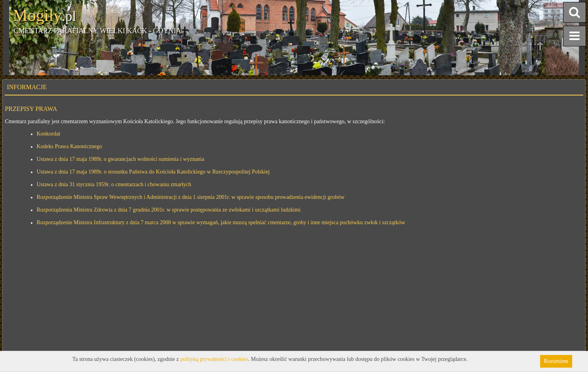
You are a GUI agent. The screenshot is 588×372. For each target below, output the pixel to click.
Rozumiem (556, 361)
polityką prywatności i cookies (214, 359)
